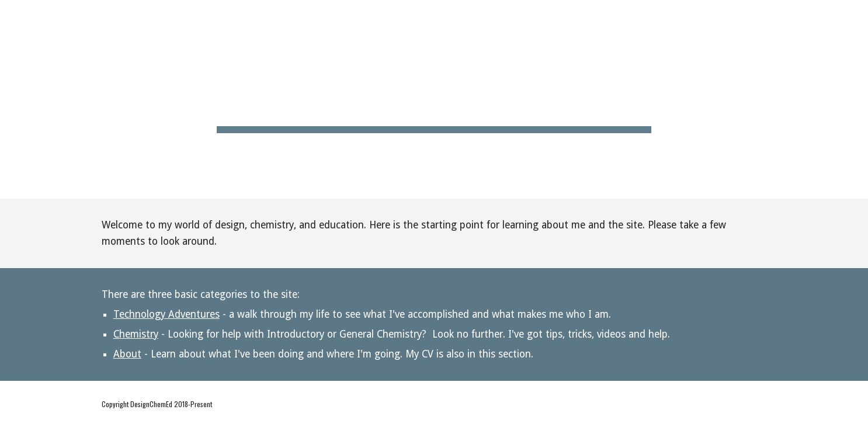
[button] (854, 16)
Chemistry (136, 334)
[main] (434, 99)
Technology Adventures (166, 314)
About (127, 354)
